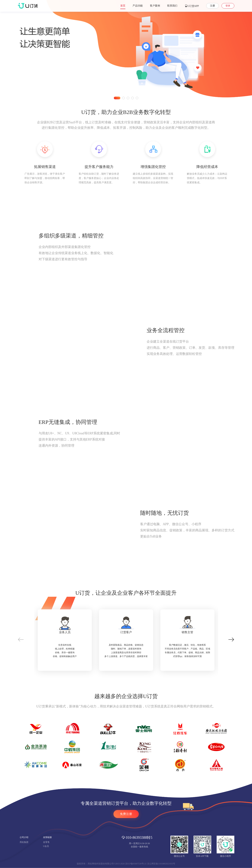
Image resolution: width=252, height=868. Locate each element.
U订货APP (192, 6)
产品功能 (138, 6)
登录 (228, 6)
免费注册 (126, 814)
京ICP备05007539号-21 (136, 864)
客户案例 (155, 6)
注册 (212, 6)
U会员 (46, 846)
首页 (123, 6)
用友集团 (24, 842)
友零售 (46, 842)
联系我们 (172, 6)
